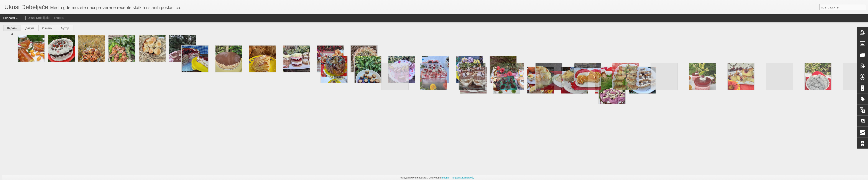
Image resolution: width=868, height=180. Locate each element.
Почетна (58, 18)
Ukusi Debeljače (39, 18)
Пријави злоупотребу (462, 178)
